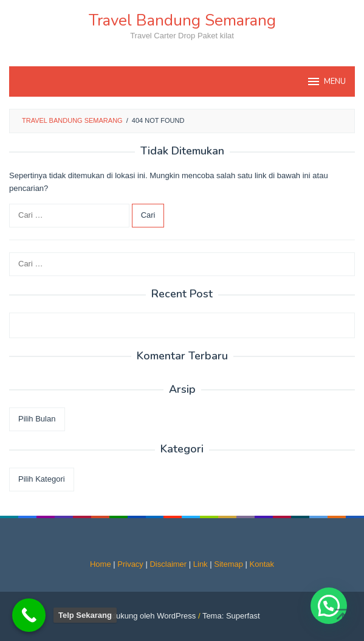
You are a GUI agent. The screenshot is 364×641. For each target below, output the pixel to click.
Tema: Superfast (231, 616)
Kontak (262, 564)
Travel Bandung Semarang (182, 20)
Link (201, 564)
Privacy (130, 564)
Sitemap (228, 564)
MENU (326, 81)
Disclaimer (168, 564)
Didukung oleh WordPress (150, 616)
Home (101, 564)
